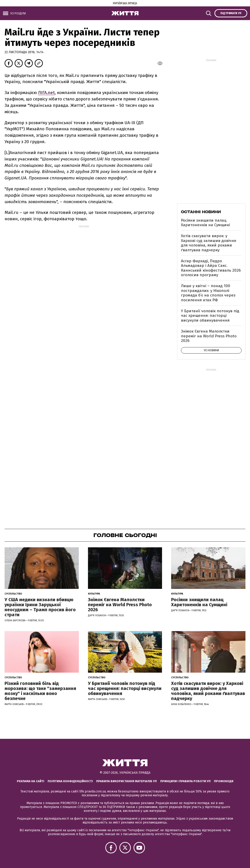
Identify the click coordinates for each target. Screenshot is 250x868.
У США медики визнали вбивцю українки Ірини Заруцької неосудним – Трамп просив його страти (40, 607)
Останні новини (201, 212)
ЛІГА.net (46, 93)
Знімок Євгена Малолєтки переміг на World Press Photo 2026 (209, 336)
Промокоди (224, 781)
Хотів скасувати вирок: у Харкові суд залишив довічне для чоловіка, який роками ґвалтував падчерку (209, 243)
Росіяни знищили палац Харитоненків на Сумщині (205, 223)
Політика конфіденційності (70, 781)
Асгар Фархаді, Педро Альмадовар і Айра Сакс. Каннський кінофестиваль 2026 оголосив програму (211, 268)
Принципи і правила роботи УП (185, 781)
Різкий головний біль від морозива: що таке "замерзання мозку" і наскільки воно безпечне (40, 691)
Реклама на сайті (31, 781)
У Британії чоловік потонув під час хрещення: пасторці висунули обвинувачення (210, 316)
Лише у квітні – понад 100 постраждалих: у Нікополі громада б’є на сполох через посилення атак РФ (208, 293)
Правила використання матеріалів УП (126, 781)
